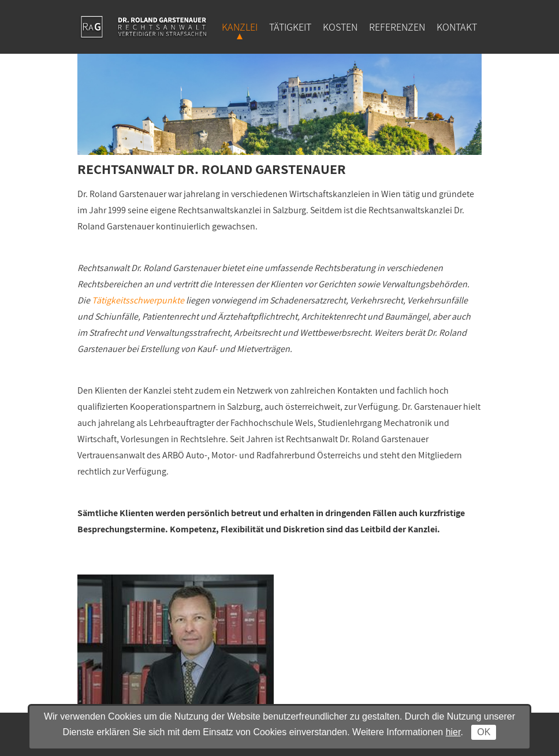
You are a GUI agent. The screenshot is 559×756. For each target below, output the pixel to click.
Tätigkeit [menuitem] (290, 27)
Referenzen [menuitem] (397, 27)
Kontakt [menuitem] (457, 27)
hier (453, 732)
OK (484, 732)
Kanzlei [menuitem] (240, 27)
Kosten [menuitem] (340, 27)
